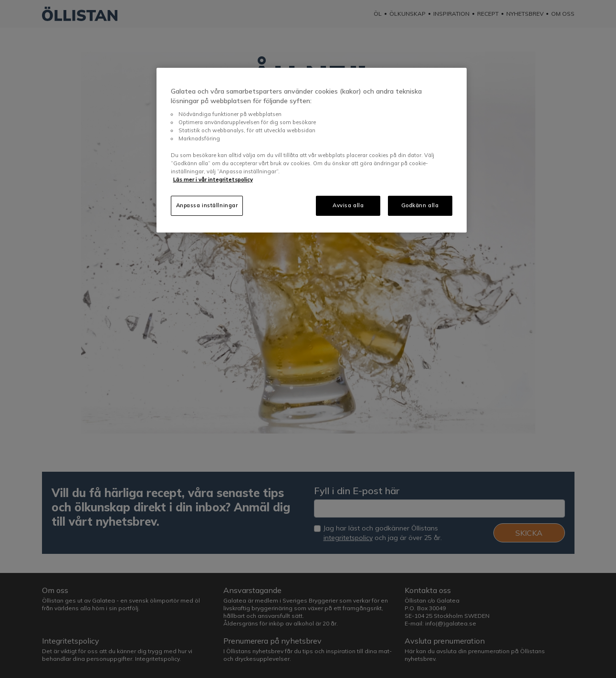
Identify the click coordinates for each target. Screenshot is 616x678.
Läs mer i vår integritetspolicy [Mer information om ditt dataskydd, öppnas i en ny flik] (213, 180)
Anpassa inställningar (207, 205)
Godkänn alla (420, 205)
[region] (312, 150)
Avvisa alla (348, 205)
